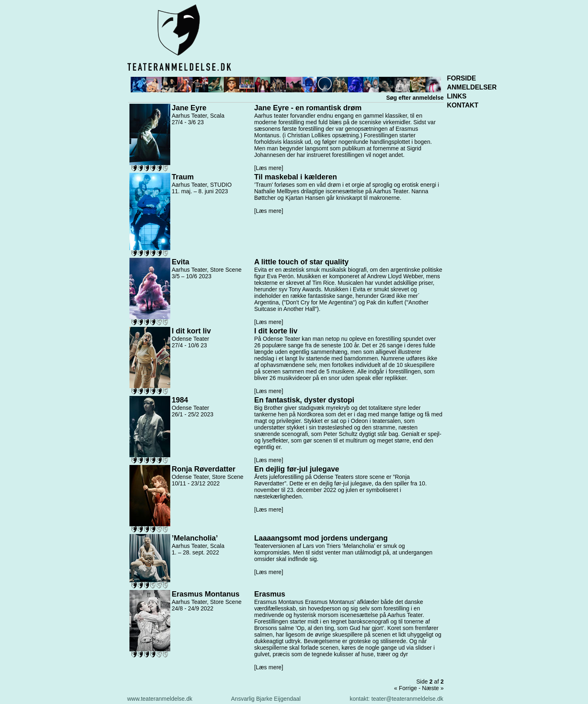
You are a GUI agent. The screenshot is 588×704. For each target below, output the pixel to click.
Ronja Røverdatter (204, 469)
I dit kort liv (192, 331)
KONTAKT (463, 105)
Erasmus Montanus (206, 594)
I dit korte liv (276, 331)
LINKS (457, 96)
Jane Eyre (189, 108)
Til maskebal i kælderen (296, 177)
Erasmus (270, 594)
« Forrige (405, 688)
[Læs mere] (269, 168)
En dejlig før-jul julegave (297, 469)
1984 (180, 400)
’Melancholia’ (195, 538)
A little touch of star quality (302, 262)
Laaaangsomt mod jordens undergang (321, 538)
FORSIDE (462, 78)
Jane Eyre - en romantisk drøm (308, 108)
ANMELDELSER (472, 87)
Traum (183, 177)
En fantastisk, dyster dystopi (304, 400)
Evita (181, 262)
